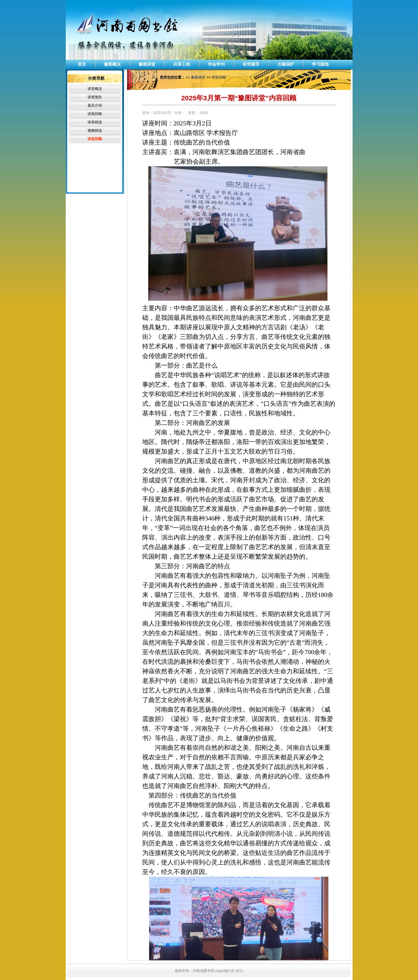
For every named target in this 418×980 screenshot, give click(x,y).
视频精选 (95, 130)
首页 (82, 64)
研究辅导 (251, 64)
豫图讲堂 (147, 64)
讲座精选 (95, 122)
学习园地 (320, 64)
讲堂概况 (95, 89)
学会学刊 (216, 64)
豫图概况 (112, 64)
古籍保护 (286, 64)
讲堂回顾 (95, 139)
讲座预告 (95, 97)
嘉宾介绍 (95, 105)
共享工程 (182, 64)
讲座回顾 (95, 114)
